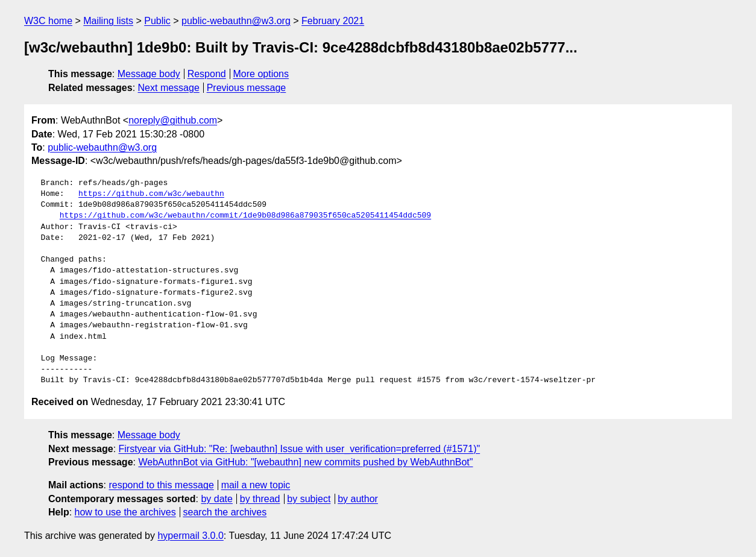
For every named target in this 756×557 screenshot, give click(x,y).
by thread (260, 499)
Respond (207, 74)
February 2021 (333, 21)
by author (358, 499)
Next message (169, 88)
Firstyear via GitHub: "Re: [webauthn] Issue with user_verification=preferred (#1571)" (300, 449)
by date (216, 499)
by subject (309, 499)
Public (157, 21)
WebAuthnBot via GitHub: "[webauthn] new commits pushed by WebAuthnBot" (305, 462)
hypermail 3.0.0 (190, 536)
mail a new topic (256, 485)
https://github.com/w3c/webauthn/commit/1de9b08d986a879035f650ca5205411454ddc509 (245, 216)
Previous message (247, 88)
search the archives (225, 512)
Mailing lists (108, 21)
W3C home (48, 21)
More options (261, 74)
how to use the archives (125, 512)
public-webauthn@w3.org (236, 21)
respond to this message (161, 485)
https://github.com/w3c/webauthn (151, 194)
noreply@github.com (173, 120)
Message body (149, 74)
